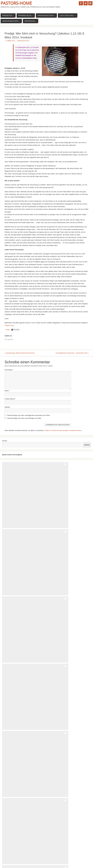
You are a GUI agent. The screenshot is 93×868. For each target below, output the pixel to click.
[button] (24, 484)
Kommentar (9, 370)
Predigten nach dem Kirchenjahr (14, 827)
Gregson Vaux (9, 325)
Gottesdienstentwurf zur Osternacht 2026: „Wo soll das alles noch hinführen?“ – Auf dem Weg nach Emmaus (39, 798)
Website (7, 407)
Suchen (5, 441)
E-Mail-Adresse (10, 399)
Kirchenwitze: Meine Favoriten (13, 831)
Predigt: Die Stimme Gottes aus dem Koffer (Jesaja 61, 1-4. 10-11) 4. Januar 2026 (30, 804)
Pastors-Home (16, 3)
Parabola (48, 860)
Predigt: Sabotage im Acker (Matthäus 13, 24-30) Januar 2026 (24, 801)
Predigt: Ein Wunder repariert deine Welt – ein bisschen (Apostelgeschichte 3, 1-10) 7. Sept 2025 (35, 807)
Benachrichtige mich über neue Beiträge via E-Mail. (24, 418)
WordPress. (58, 860)
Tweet (8, 330)
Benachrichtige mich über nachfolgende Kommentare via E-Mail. (29, 415)
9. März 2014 (10, 41)
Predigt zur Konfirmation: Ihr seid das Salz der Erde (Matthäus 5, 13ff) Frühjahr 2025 (31, 837)
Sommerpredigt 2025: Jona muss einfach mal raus (20, 811)
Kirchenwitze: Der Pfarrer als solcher (15, 834)
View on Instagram (46, 735)
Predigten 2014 (23, 41)
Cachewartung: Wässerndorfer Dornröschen (20, 353)
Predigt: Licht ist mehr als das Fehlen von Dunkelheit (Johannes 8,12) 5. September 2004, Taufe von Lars (38, 840)
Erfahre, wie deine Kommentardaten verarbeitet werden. (63, 430)
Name (7, 391)
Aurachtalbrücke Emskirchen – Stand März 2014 (72, 353)
